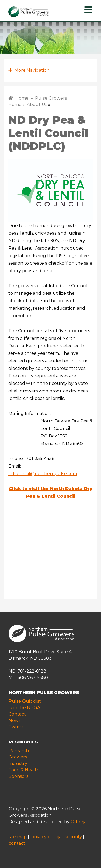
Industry (18, 763)
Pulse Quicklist (25, 701)
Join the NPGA (24, 708)
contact (17, 843)
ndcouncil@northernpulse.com (43, 474)
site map (18, 837)
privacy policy (46, 837)
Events (16, 727)
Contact (17, 714)
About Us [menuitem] (37, 105)
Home (18, 98)
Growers (18, 757)
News (15, 721)
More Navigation (29, 70)
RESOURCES (23, 742)
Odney (78, 822)
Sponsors (18, 776)
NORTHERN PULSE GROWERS (44, 693)
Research (19, 751)
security (73, 837)
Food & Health (24, 770)
